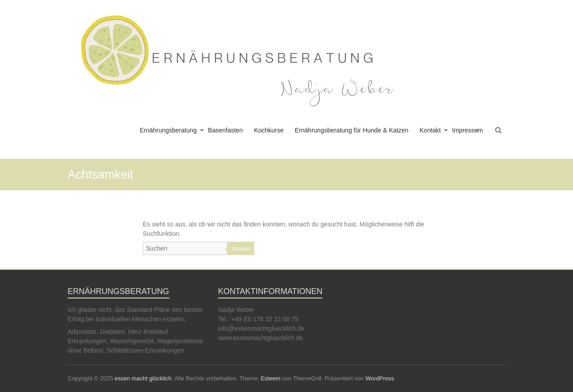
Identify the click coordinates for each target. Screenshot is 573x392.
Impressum (468, 130)
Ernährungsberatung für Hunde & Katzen (352, 130)
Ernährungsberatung (168, 130)
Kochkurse (269, 130)
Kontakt (430, 130)
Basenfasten (226, 130)
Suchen (241, 249)
